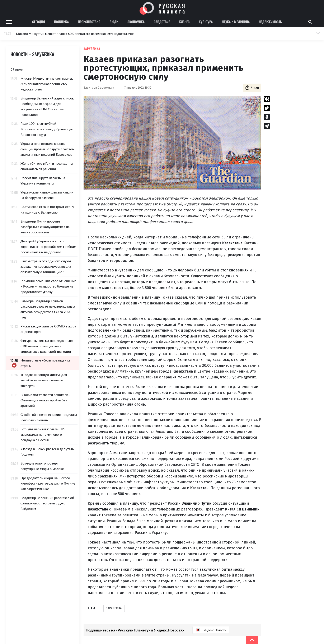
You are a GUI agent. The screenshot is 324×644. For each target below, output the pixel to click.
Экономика (136, 22)
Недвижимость (270, 22)
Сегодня (39, 22)
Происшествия (89, 22)
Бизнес (184, 22)
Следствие (162, 22)
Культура (206, 22)
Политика (61, 22)
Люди (114, 22)
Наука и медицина (236, 22)
